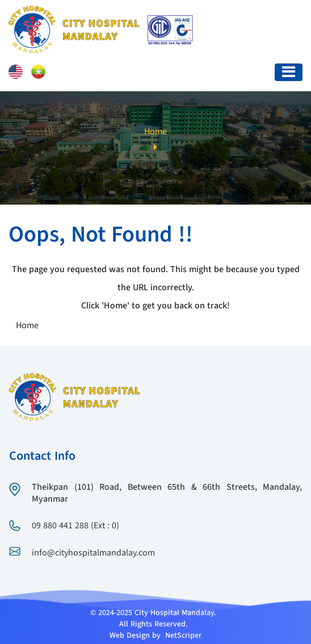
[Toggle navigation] (289, 72)
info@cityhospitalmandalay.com (93, 553)
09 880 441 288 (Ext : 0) (75, 526)
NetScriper (183, 635)
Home (155, 132)
